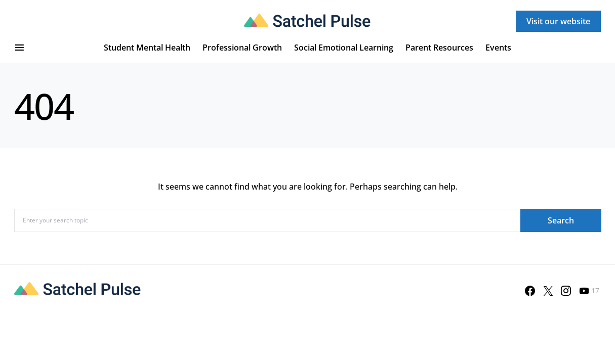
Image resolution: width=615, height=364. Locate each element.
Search (561, 220)
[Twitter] (548, 291)
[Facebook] (530, 291)
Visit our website (558, 21)
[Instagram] (566, 291)
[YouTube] (589, 291)
